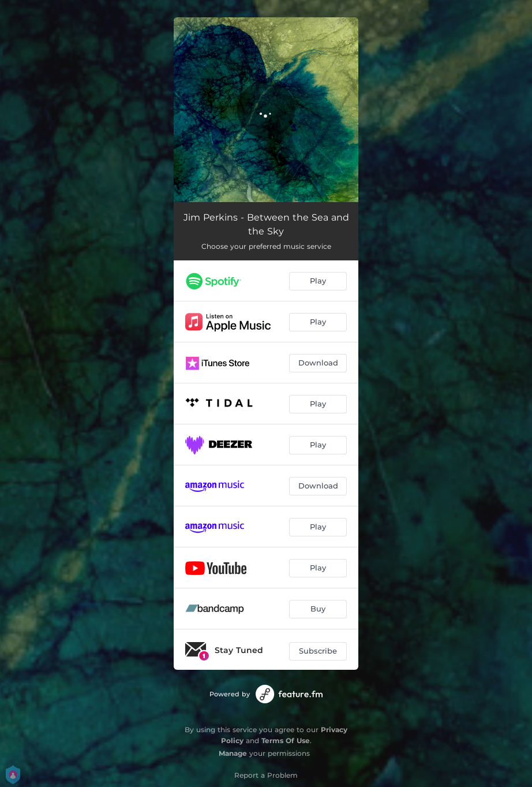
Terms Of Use (286, 741)
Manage (233, 753)
